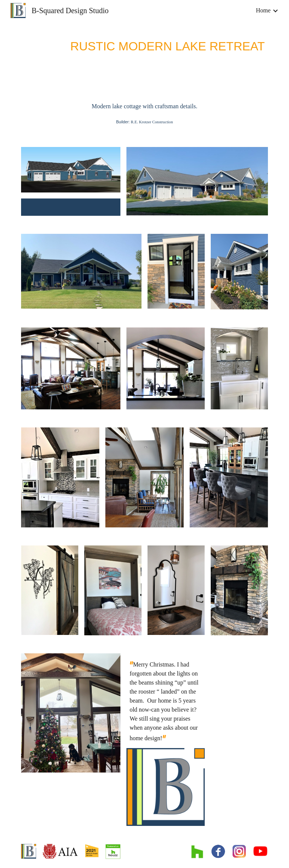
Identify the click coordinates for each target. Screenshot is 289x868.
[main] (144, 45)
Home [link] (263, 10)
